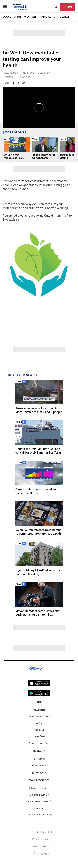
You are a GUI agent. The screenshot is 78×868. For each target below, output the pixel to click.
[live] (68, 7)
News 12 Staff (10, 73)
